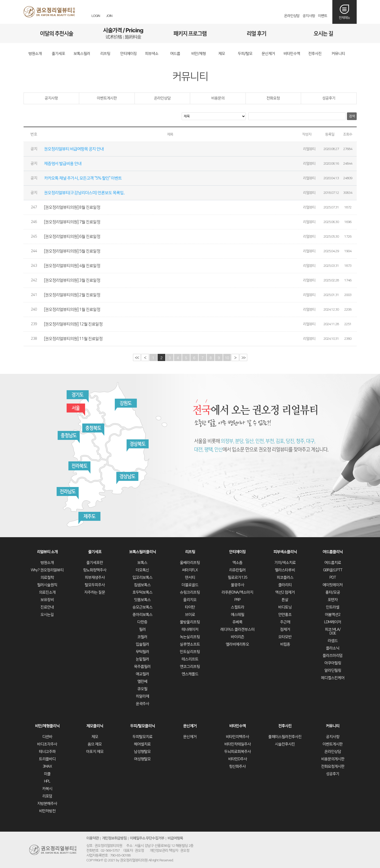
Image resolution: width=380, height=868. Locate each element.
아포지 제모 (95, 752)
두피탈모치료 (142, 737)
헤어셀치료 (142, 744)
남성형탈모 (142, 752)
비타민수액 (237, 726)
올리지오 (190, 600)
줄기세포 (95, 552)
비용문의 (218, 98)
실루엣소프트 (190, 644)
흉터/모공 (333, 592)
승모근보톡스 (142, 607)
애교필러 (142, 674)
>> (243, 358)
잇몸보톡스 (142, 600)
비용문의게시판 (333, 759)
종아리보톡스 (142, 615)
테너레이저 (190, 629)
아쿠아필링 (333, 663)
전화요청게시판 (333, 766)
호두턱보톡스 (142, 592)
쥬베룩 (237, 622)
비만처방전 (47, 811)
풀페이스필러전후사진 (285, 737)
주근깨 (285, 622)
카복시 (47, 789)
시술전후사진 (285, 744)
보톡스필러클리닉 (142, 552)
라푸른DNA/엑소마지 (237, 592)
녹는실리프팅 (190, 637)
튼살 (285, 600)
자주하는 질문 (95, 592)
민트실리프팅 (190, 652)
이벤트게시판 (107, 98)
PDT (333, 578)
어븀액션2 (333, 615)
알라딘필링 (333, 670)
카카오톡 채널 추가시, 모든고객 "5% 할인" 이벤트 (83, 178)
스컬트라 (238, 607)
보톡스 (142, 563)
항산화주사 (237, 766)
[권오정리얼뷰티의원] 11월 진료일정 (74, 339)
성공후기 (329, 98)
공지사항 (309, 16)
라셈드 (333, 641)
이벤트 (323, 16)
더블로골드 (190, 585)
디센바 (47, 737)
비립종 (285, 644)
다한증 (142, 622)
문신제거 (190, 726)
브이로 (190, 615)
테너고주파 (47, 752)
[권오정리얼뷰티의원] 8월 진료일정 (73, 207)
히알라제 (142, 696)
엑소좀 (237, 563)
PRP (238, 600)
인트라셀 (333, 607)
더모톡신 (142, 570)
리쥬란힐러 (237, 570)
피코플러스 (285, 578)
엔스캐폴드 (190, 674)
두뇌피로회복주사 (238, 752)
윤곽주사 (142, 704)
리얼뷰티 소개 (47, 552)
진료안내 (47, 607)
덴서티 (190, 578)
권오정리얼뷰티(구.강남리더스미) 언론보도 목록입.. (85, 193)
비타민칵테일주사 (238, 744)
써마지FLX (190, 570)
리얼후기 (257, 33)
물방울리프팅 (190, 622)
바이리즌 (238, 637)
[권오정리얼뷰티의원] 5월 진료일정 (73, 251)
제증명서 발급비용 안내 (63, 164)
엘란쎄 (142, 681)
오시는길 (323, 33)
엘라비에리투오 (237, 644)
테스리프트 (190, 659)
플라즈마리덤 (333, 656)
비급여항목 (176, 839)
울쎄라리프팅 (190, 563)
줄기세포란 (95, 563)
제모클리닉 (95, 726)
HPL (47, 781)
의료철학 (47, 578)
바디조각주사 (47, 744)
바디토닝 (285, 607)
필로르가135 (238, 578)
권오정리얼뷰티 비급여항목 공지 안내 (74, 149)
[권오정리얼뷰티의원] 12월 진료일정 (74, 324)
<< (137, 358)
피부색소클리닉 (285, 552)
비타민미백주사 (237, 737)
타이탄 (190, 607)
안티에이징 (237, 552)
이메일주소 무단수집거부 (147, 839)
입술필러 (142, 644)
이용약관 (93, 839)
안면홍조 (285, 615)
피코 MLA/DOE (333, 631)
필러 (142, 629)
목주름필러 (142, 667)
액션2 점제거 (285, 592)
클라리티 (285, 585)
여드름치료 (333, 563)
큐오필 (142, 689)
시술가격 (123, 33)
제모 (95, 737)
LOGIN (96, 16)
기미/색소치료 (285, 563)
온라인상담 (292, 16)
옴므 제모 (95, 744)
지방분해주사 (47, 804)
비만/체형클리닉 (47, 726)
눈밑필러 (142, 659)
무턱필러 (142, 652)
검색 (352, 116)
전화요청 (273, 98)
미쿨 (47, 774)
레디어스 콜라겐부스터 (237, 629)
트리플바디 (47, 759)
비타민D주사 (238, 759)
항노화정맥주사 (95, 570)
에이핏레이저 (333, 585)
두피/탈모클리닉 (142, 726)
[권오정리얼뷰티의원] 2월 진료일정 (73, 295)
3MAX (47, 766)
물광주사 (238, 585)
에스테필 (238, 615)
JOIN (109, 16)
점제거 (285, 629)
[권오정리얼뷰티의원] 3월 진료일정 (73, 280)
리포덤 (47, 796)
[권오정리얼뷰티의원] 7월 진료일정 (73, 222)
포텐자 (333, 600)
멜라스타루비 (285, 570)
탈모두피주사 (95, 585)
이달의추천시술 (57, 33)
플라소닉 (333, 648)
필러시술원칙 (47, 585)
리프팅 (190, 552)
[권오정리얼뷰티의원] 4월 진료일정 (73, 266)
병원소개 (47, 563)
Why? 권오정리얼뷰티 (47, 570)
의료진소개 (47, 592)
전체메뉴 (344, 18)
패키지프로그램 (190, 33)
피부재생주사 (95, 578)
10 (227, 358)
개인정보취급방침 (114, 839)
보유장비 (47, 600)
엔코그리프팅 (190, 667)
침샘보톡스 (142, 585)
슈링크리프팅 (190, 592)
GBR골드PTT (333, 570)
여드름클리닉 (333, 552)
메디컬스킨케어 (333, 678)
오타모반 (285, 637)
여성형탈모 (142, 759)
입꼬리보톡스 (142, 578)
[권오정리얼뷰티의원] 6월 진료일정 (73, 237)
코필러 (142, 637)
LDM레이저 (333, 622)
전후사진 (285, 726)
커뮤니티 (333, 726)
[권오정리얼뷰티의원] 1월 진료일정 (73, 310)
